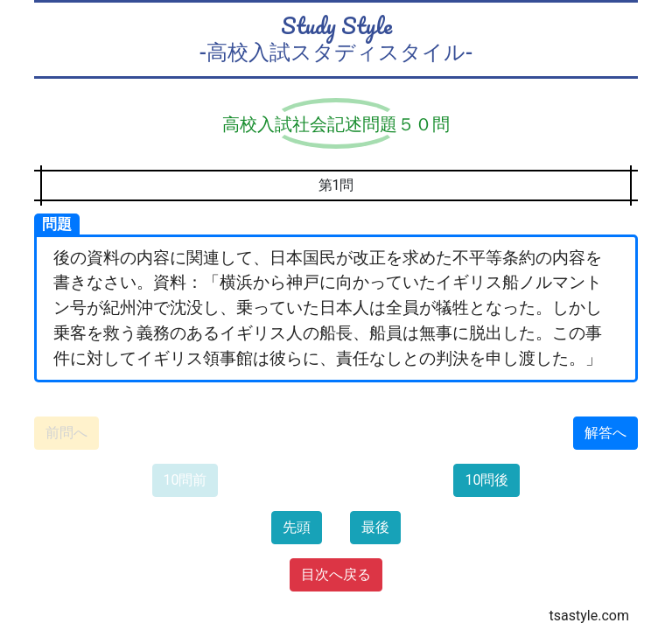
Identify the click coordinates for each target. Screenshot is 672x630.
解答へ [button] (605, 433)
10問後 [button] (486, 480)
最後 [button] (375, 527)
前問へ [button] (66, 433)
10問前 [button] (185, 480)
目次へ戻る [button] (336, 574)
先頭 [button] (297, 527)
